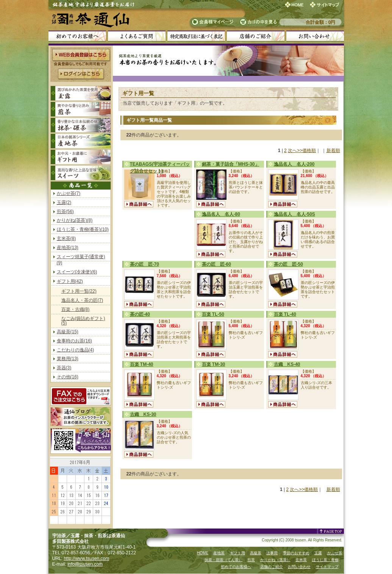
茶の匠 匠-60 (216, 264)
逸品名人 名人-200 (294, 164)
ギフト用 (237, 553)
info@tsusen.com (85, 564)
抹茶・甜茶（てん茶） (223, 560)
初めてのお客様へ (236, 567)
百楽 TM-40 (142, 364)
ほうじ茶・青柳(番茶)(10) (83, 229)
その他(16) (68, 377)
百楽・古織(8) (76, 309)
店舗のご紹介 (272, 567)
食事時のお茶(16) (74, 341)
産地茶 (219, 553)
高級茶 (256, 553)
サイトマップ (327, 567)
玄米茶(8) (66, 238)
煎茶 (251, 560)
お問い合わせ (299, 567)
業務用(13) (68, 359)
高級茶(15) (68, 332)
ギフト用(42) (70, 281)
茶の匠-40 (140, 314)
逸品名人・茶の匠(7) (82, 300)
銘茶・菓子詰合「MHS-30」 (231, 164)
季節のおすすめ (296, 553)
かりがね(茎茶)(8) (75, 220)
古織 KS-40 (287, 364)
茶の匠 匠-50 (288, 264)
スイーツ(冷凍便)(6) (77, 272)
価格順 (309, 151)
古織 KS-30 (143, 414)
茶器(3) (64, 368)
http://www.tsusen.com (86, 558)
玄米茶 (301, 560)
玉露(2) (64, 202)
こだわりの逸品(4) (76, 350)
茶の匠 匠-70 (144, 264)
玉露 (318, 553)
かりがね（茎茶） (275, 560)
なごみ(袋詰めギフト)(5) (83, 321)
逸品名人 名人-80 (221, 214)
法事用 (272, 553)
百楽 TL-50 (213, 314)
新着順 (333, 151)
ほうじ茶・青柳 (325, 560)
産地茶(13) (68, 248)
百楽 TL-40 (285, 314)
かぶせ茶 (335, 553)
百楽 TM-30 (214, 364)
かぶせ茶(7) (69, 193)
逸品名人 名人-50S (294, 214)
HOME (203, 553)
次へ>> (295, 151)
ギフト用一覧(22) (79, 291)
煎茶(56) (65, 212)
